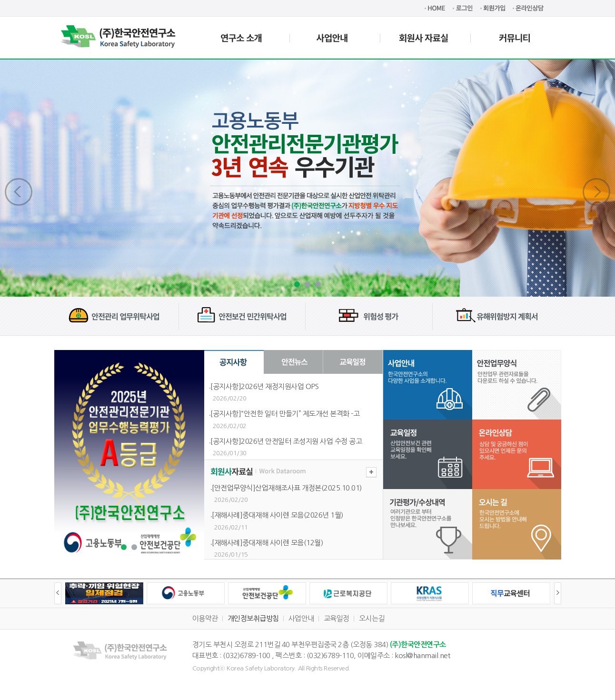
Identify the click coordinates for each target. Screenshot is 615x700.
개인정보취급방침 (253, 618)
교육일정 (337, 618)
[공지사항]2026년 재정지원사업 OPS (264, 386)
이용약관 (205, 618)
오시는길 (372, 618)
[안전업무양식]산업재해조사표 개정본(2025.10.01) (287, 488)
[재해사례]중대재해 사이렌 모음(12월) (267, 543)
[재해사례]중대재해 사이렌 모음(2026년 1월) (278, 515)
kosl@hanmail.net (422, 655)
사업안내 (301, 618)
